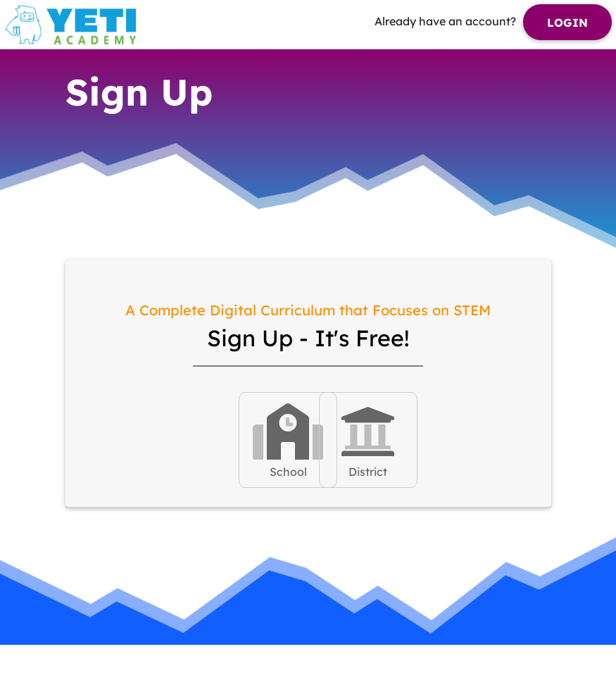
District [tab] (368, 439)
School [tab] (288, 439)
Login (567, 23)
